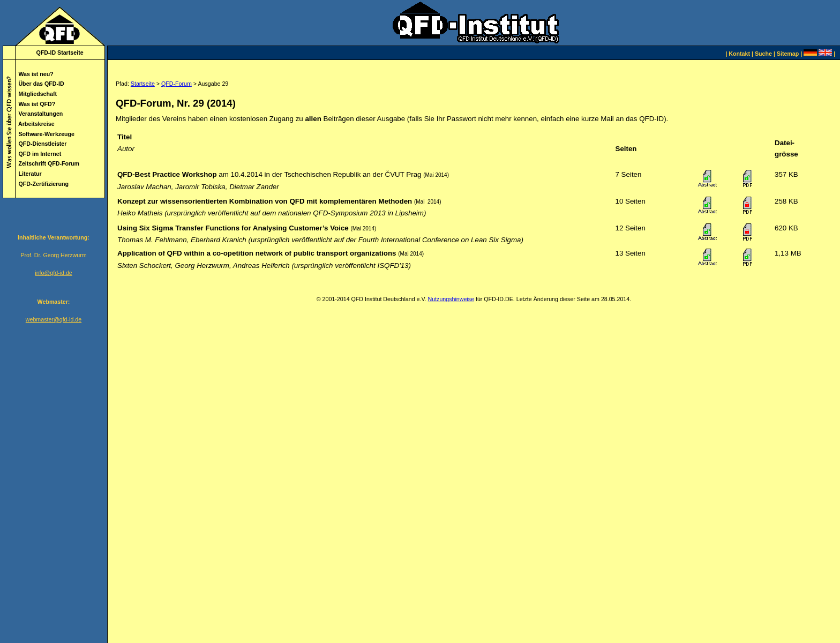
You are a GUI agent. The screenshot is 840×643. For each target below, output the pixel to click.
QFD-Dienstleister (42, 144)
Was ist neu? (36, 74)
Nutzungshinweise (451, 299)
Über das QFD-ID (41, 84)
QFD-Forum (177, 84)
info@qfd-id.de (53, 273)
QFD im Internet (40, 154)
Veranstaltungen (40, 114)
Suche (763, 54)
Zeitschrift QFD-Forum (49, 163)
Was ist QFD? (37, 104)
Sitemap (788, 54)
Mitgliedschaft (37, 94)
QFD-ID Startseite (59, 53)
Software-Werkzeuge (46, 134)
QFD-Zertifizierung (43, 184)
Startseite (143, 84)
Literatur (30, 174)
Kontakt (739, 54)
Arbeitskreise (36, 124)
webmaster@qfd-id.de (54, 319)
